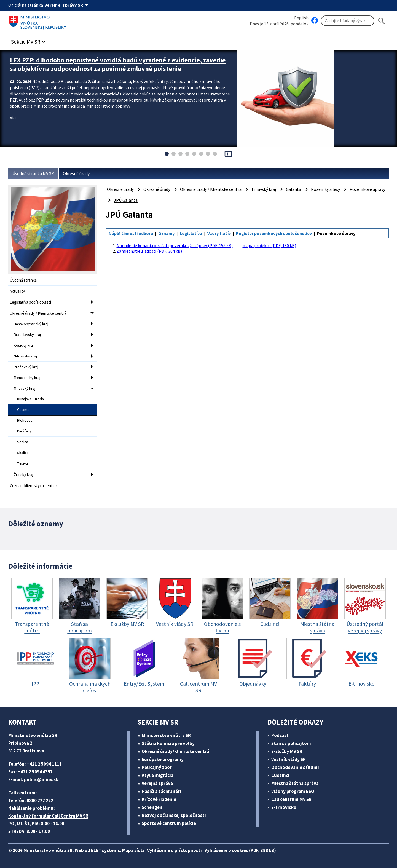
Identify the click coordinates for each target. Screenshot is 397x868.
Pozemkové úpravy (367, 189)
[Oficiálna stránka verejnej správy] (67, 5)
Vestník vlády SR (289, 759)
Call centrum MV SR (291, 799)
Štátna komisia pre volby (168, 743)
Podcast (280, 735)
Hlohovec (25, 420)
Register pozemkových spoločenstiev (274, 233)
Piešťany (24, 431)
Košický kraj (24, 345)
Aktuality (17, 291)
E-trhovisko (284, 807)
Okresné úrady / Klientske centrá (38, 313)
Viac (14, 117)
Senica (23, 442)
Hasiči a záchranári (161, 791)
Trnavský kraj (25, 388)
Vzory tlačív (219, 233)
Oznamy (166, 233)
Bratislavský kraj (27, 335)
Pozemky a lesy (325, 189)
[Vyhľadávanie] (348, 21)
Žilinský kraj (23, 474)
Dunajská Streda (30, 399)
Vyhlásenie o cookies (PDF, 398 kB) (240, 850)
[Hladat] (382, 21)
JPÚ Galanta (126, 200)
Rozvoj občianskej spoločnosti (174, 815)
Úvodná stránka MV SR (33, 173)
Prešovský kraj (26, 367)
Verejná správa (157, 783)
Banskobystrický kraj (31, 324)
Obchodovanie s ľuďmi (295, 767)
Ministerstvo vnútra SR (166, 735)
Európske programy (163, 759)
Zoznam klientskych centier (33, 486)
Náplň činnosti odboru (131, 233)
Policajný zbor (157, 767)
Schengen (152, 807)
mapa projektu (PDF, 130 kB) (269, 245)
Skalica (23, 453)
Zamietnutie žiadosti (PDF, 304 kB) (149, 251)
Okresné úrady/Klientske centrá (175, 751)
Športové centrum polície (169, 823)
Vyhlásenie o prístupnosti (175, 850)
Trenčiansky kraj (27, 378)
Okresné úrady (76, 173)
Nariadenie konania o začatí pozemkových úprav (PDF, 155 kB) (175, 245)
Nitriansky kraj (25, 356)
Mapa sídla (133, 850)
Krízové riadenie (159, 799)
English (301, 18)
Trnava (22, 463)
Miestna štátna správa (295, 783)
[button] (29, 40)
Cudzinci (280, 775)
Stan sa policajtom (291, 743)
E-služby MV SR (287, 751)
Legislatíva (191, 233)
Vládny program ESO (293, 791)
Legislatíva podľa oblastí (30, 302)
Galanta (23, 410)
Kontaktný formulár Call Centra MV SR (48, 816)
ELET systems (105, 850)
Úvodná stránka (23, 280)
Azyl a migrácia (158, 775)
